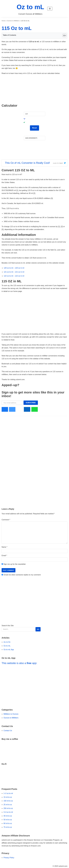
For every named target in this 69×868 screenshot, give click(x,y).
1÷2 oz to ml (8, 793)
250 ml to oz (8, 808)
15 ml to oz (8, 797)
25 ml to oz (8, 805)
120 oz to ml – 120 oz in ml (14, 268)
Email (4, 556)
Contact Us (8, 731)
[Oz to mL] (30, 9)
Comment (6, 520)
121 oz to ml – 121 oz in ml (14, 272)
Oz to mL (7, 646)
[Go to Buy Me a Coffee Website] (34, 750)
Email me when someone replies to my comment (22, 575)
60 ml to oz (8, 823)
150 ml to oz (8, 801)
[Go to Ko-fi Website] (34, 775)
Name (4, 547)
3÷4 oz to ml (8, 812)
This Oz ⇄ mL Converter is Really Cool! (27, 163)
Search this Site (21, 628)
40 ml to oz (8, 816)
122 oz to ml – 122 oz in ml (14, 276)
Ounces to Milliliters (13, 21)
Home (4, 21)
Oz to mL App (9, 650)
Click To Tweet (58, 163)
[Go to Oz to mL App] (34, 686)
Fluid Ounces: (29, 110)
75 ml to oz (8, 827)
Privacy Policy (9, 858)
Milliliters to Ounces (11, 714)
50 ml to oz (8, 820)
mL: (25, 134)
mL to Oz (7, 642)
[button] (50, 9)
